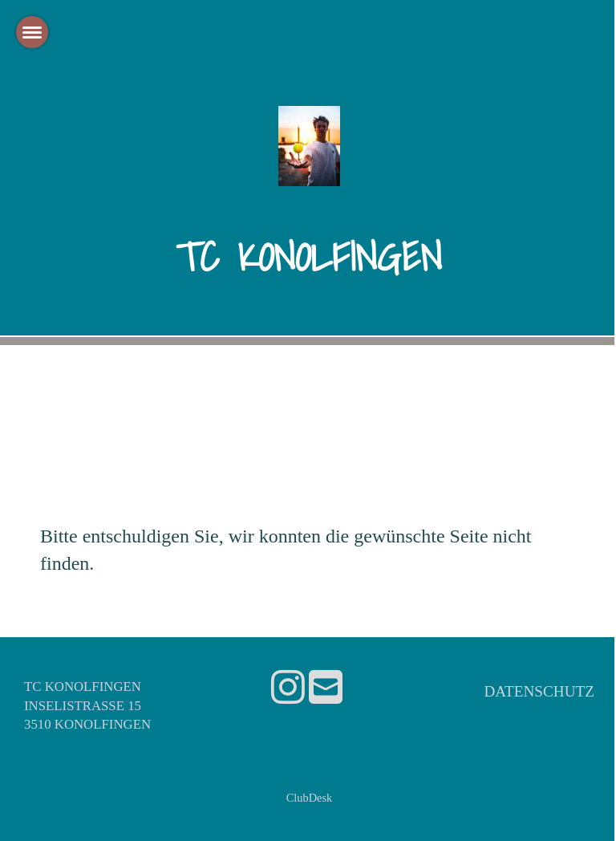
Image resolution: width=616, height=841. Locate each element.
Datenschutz (539, 691)
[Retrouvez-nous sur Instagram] (288, 688)
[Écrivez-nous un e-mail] (326, 688)
